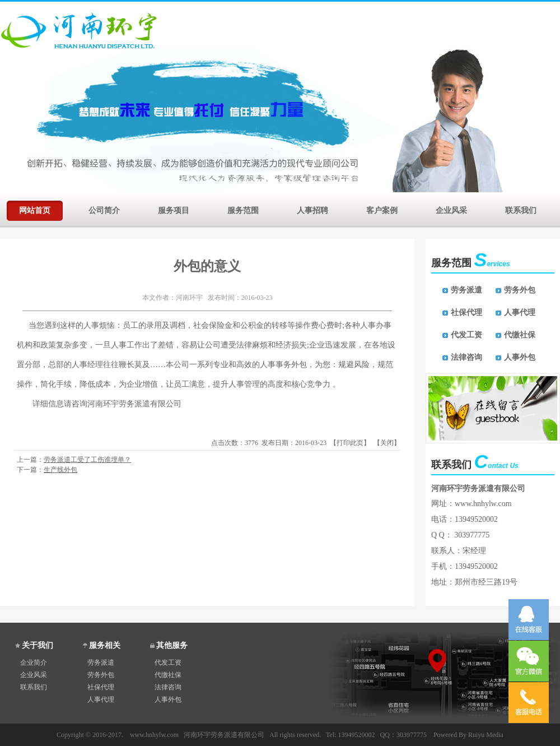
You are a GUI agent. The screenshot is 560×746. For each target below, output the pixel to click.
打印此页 (350, 443)
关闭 (387, 443)
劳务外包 (520, 290)
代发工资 (466, 335)
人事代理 (520, 312)
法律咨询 (466, 357)
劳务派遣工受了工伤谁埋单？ (87, 460)
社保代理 (466, 312)
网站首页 (35, 209)
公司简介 (104, 209)
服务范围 (243, 209)
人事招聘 (312, 209)
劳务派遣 (466, 290)
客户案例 (382, 209)
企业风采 (451, 209)
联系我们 (521, 209)
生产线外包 (60, 470)
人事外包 (520, 357)
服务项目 (174, 209)
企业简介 (34, 662)
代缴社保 (520, 335)
